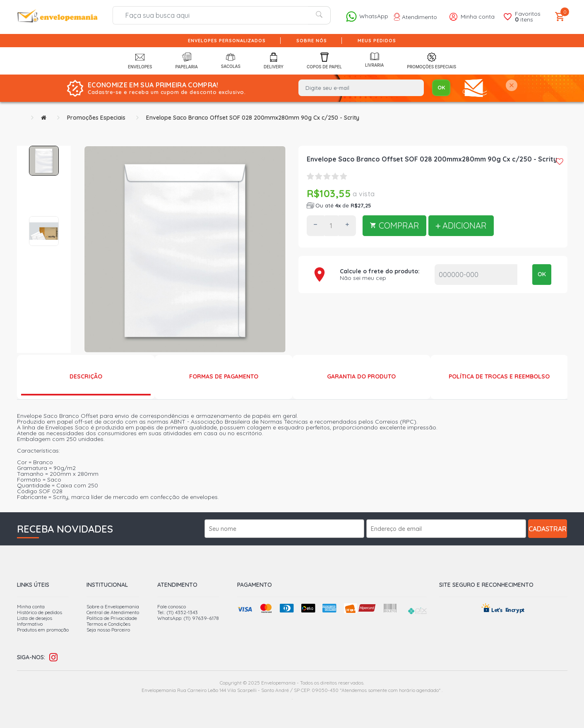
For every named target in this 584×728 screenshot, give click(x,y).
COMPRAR (394, 225)
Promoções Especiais (431, 61)
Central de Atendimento (113, 612)
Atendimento (415, 17)
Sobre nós (312, 41)
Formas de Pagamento (224, 376)
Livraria (374, 60)
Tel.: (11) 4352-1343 (178, 612)
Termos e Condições (108, 624)
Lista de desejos (35, 618)
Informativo (30, 624)
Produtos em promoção (43, 630)
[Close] (512, 86)
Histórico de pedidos (40, 612)
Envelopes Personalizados (227, 41)
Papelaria (187, 61)
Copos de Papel (324, 61)
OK (542, 274)
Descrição (86, 376)
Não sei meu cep (363, 278)
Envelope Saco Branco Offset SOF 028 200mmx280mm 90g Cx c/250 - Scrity (253, 118)
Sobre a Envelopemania (113, 606)
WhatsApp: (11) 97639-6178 (188, 618)
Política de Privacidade (112, 618)
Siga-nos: (31, 657)
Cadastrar (548, 529)
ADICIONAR (461, 225)
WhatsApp (367, 17)
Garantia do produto (361, 376)
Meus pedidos (377, 41)
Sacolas (231, 60)
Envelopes (140, 61)
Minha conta (31, 606)
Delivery (274, 61)
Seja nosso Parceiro (108, 630)
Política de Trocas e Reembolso (499, 376)
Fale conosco (172, 606)
